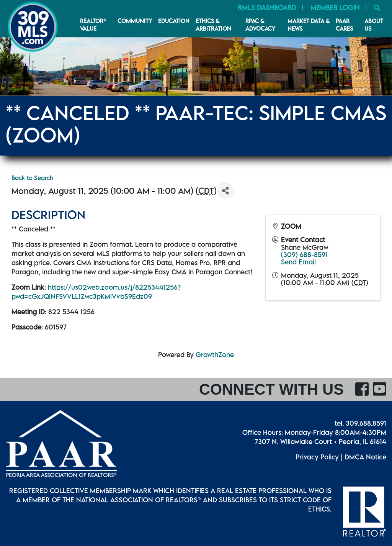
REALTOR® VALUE (93, 25)
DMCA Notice (365, 457)
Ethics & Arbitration (213, 25)
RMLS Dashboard (267, 7)
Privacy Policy (317, 457)
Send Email (298, 262)
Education (174, 21)
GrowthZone (215, 355)
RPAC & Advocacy (260, 25)
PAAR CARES (344, 25)
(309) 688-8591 (304, 255)
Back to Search (32, 178)
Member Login (335, 7)
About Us (374, 25)
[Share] (225, 191)
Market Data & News (309, 25)
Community (135, 21)
